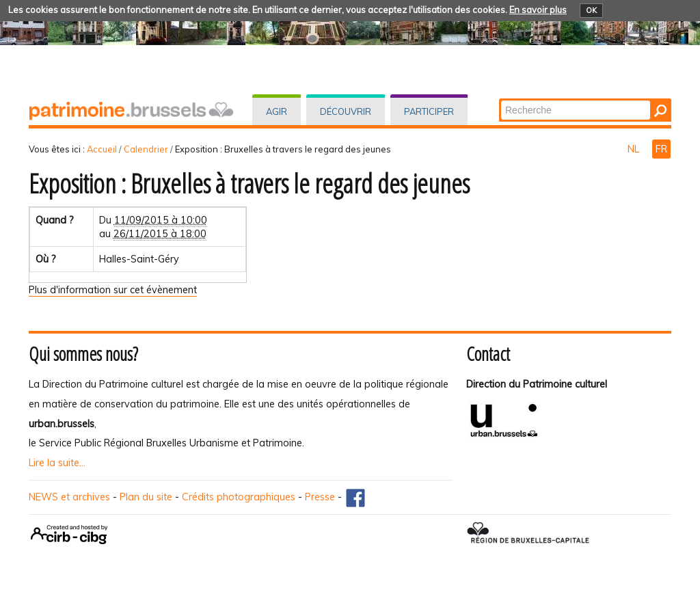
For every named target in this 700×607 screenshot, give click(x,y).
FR (661, 149)
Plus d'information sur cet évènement (113, 290)
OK (591, 10)
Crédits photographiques (239, 497)
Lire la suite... (57, 463)
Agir (277, 111)
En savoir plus (538, 10)
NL (635, 149)
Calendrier (146, 149)
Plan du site (146, 497)
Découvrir (346, 111)
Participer (429, 111)
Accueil (102, 149)
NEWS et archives (69, 497)
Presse (320, 497)
